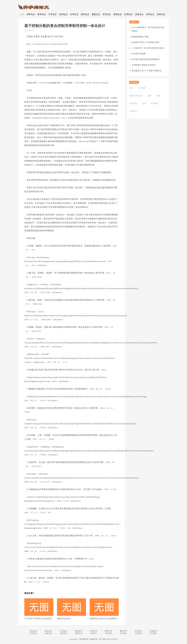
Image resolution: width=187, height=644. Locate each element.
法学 (144, 103)
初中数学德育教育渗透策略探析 (146, 59)
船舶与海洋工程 (136, 96)
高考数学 (155, 103)
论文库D (139, 633)
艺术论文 (107, 14)
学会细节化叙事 (139, 54)
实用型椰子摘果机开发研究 (144, 65)
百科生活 (161, 14)
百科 (131, 88)
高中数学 (133, 111)
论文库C (123, 633)
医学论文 (42, 14)
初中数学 (142, 88)
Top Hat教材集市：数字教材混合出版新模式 (148, 29)
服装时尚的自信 (64, 619)
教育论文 (96, 14)
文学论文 (74, 14)
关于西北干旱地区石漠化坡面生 (38, 619)
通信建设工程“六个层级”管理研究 (147, 71)
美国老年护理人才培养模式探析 (146, 42)
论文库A (93, 633)
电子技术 (133, 103)
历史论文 (139, 14)
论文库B (109, 633)
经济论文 (128, 14)
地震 (158, 96)
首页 (22, 14)
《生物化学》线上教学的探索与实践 (148, 48)
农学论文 (63, 14)
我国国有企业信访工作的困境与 (104, 619)
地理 (150, 96)
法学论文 (150, 14)
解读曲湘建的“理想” (141, 37)
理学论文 (31, 14)
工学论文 (53, 14)
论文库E (154, 633)
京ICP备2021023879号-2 (108, 639)
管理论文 (118, 14)
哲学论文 (85, 14)
